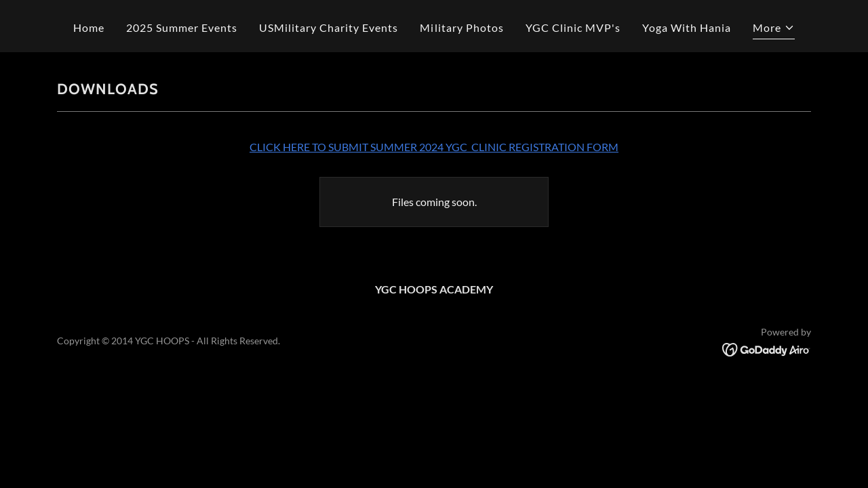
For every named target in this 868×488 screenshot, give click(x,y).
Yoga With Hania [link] (687, 27)
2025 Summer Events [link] (182, 27)
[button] (774, 29)
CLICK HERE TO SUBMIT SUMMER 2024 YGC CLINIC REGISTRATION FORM (434, 147)
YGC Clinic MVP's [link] (573, 27)
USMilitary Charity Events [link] (329, 27)
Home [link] (89, 27)
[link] (767, 348)
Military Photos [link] (461, 27)
